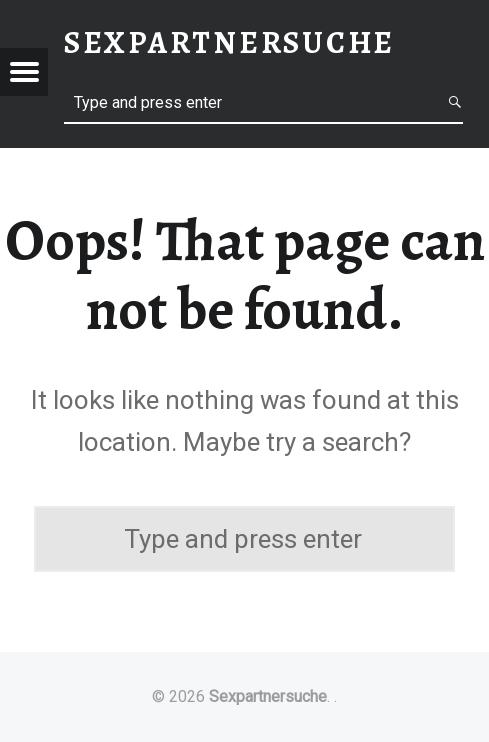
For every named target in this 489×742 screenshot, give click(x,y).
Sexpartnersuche (268, 696)
